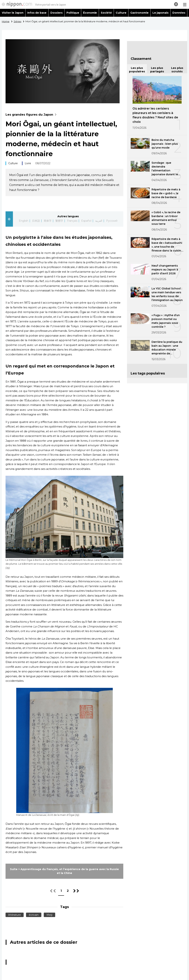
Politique (73, 13)
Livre (28, 163)
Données (179, 13)
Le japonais (160, 13)
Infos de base (37, 13)
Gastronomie (139, 13)
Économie (90, 13)
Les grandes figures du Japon (32, 115)
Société (106, 13)
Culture (121, 13)
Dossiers (56, 13)
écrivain (34, 915)
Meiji (49, 915)
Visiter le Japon (13, 13)
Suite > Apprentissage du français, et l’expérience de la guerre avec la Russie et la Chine (64, 871)
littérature (15, 915)
